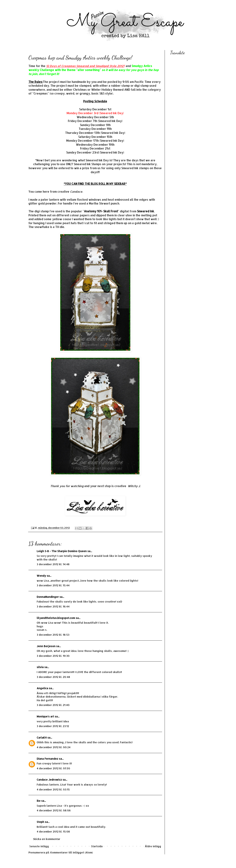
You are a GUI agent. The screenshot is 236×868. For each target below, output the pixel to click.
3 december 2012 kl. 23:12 (53, 726)
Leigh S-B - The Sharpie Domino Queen (62, 551)
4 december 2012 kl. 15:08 (53, 831)
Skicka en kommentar (47, 839)
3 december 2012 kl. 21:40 (53, 705)
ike (39, 801)
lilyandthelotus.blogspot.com (56, 618)
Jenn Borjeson (46, 646)
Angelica (42, 688)
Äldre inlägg (153, 846)
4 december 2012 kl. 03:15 (53, 789)
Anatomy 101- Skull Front (101, 211)
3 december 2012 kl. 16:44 (53, 606)
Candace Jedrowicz (49, 780)
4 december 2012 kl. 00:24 (54, 747)
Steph (40, 822)
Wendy (41, 576)
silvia (40, 667)
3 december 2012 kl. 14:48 (53, 564)
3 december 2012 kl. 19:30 (53, 656)
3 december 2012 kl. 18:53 (53, 635)
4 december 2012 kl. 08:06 (54, 810)
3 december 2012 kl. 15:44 (53, 585)
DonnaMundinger (48, 597)
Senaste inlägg (39, 846)
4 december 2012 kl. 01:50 (53, 768)
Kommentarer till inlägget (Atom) (72, 852)
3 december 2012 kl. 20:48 (53, 677)
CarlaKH (42, 738)
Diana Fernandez (47, 759)
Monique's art (45, 716)
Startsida (97, 846)
